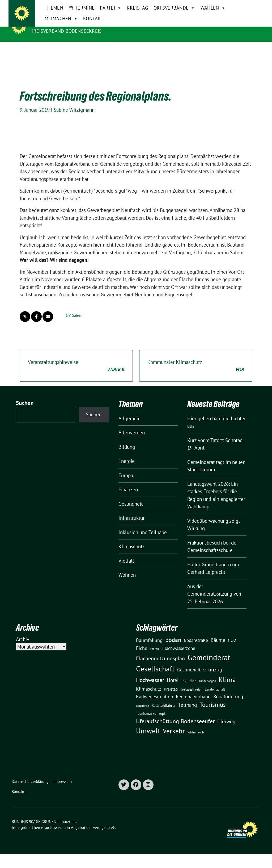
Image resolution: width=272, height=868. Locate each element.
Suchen (25, 399)
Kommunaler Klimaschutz (196, 362)
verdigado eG (104, 823)
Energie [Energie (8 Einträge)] (155, 645)
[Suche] (243, 6)
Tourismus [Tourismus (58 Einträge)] (213, 701)
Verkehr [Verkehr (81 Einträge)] (174, 727)
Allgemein (129, 414)
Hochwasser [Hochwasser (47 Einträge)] (150, 676)
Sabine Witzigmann (74, 106)
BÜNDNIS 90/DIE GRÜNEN (63, 23)
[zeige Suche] (251, 6)
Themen (43, 47)
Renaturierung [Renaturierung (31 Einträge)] (228, 692)
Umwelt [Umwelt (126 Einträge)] (148, 727)
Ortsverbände (163, 47)
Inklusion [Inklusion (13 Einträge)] (189, 677)
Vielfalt (126, 557)
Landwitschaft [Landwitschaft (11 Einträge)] (215, 685)
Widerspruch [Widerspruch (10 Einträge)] (196, 728)
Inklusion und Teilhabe (143, 528)
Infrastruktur (131, 514)
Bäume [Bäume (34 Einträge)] (218, 636)
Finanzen (128, 485)
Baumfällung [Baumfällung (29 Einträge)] (149, 636)
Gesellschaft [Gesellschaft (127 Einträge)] (155, 665)
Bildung (127, 443)
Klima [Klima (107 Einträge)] (227, 675)
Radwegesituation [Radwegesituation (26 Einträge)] (155, 693)
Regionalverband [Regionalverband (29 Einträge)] (193, 692)
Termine (74, 47)
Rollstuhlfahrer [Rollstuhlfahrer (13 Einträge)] (164, 701)
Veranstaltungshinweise (76, 362)
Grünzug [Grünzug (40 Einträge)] (213, 665)
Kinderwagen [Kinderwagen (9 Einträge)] (208, 677)
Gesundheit (131, 500)
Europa (126, 471)
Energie (127, 457)
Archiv (23, 635)
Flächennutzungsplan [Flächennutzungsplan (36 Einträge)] (160, 654)
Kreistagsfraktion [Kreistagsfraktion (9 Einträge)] (191, 685)
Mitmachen (236, 47)
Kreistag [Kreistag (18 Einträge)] (171, 685)
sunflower (53, 823)
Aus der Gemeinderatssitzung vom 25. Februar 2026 (215, 590)
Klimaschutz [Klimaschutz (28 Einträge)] (149, 685)
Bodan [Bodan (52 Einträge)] (173, 636)
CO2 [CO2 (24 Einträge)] (232, 636)
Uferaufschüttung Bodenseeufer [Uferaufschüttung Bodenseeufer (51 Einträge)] (175, 717)
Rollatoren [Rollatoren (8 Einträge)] (143, 702)
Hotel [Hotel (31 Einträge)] (173, 676)
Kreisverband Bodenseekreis (66, 31)
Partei (100, 47)
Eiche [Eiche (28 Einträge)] (142, 644)
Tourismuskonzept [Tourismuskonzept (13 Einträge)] (151, 709)
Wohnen (127, 571)
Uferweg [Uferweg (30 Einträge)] (226, 717)
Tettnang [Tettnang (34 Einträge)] (188, 701)
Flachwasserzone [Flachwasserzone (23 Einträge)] (179, 644)
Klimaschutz (132, 542)
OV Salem (74, 311)
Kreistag (126, 47)
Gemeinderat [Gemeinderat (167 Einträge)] (209, 653)
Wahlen (202, 47)
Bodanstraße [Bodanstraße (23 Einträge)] (196, 636)
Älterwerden (132, 429)
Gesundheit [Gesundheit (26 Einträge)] (189, 666)
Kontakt (44, 58)
